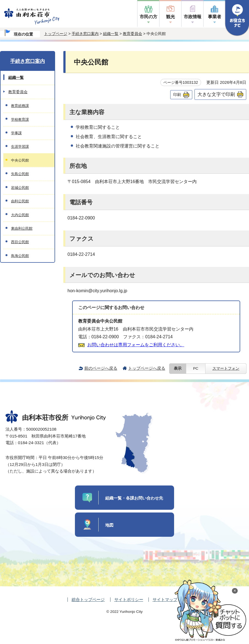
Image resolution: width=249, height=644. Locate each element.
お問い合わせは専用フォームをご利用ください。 (136, 345)
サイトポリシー (129, 599)
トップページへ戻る (147, 368)
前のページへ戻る (101, 368)
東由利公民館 (22, 228)
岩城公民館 (20, 188)
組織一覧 (111, 34)
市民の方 (148, 17)
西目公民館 (20, 242)
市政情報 (193, 17)
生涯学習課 (20, 147)
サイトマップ (165, 599)
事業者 (215, 17)
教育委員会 (132, 34)
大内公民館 (20, 215)
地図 (109, 525)
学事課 (16, 133)
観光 (170, 17)
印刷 (177, 95)
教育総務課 (20, 106)
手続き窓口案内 (85, 34)
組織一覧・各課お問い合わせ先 (134, 498)
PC (196, 368)
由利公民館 (20, 201)
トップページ (56, 34)
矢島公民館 (20, 174)
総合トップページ (88, 599)
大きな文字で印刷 (216, 94)
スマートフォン (226, 368)
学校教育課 (20, 120)
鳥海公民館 (20, 256)
